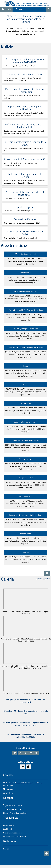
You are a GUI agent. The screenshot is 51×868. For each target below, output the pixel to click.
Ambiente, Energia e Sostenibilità (26, 329)
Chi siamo (20, 9)
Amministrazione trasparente (14, 837)
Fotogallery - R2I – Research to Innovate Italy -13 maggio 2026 (26, 712)
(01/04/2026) (25, 261)
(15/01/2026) (25, 373)
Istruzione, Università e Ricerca (26, 422)
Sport (25, 366)
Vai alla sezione (43, 579)
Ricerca (6, 849)
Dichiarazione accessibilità (13, 833)
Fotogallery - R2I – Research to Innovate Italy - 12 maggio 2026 (26, 701)
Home (6, 9)
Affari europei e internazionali (25, 291)
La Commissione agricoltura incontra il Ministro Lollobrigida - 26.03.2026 (26, 736)
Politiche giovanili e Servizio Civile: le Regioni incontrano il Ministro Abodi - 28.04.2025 (25, 724)
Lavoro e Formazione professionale (26, 440)
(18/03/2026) (26, 448)
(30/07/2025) (25, 354)
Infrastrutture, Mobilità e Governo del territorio (25, 310)
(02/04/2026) (26, 504)
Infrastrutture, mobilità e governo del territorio (25, 347)
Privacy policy (9, 825)
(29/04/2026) (26, 280)
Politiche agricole (25, 459)
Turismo (26, 552)
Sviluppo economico (25, 478)
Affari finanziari (26, 273)
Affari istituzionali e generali (26, 254)
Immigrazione (25, 534)
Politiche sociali (25, 403)
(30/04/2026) (26, 317)
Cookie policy (8, 829)
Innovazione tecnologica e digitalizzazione (25, 515)
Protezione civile (25, 496)
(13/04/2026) (25, 410)
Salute (26, 385)
